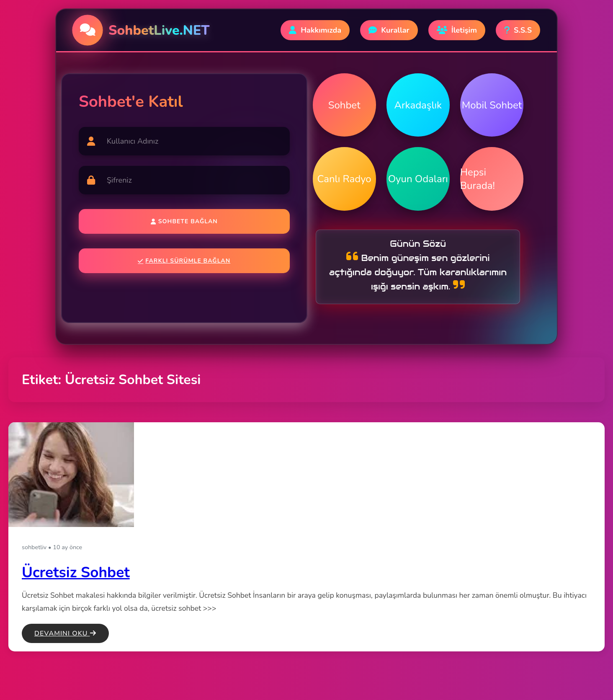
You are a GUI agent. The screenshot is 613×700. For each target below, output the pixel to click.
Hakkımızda (315, 30)
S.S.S (518, 30)
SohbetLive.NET (159, 30)
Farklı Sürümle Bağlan (184, 261)
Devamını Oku (65, 633)
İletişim (457, 30)
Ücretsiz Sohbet (76, 572)
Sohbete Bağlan (184, 221)
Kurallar (389, 30)
